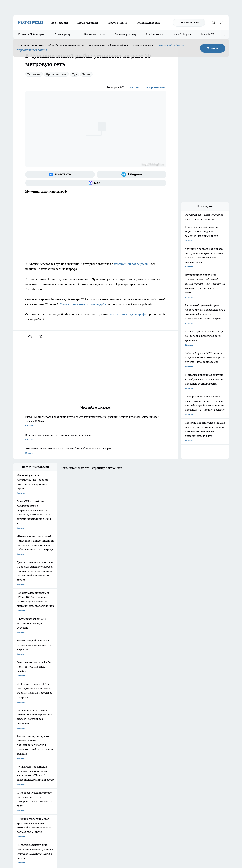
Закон (86, 74)
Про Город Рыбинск (80, 737)
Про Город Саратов (138, 737)
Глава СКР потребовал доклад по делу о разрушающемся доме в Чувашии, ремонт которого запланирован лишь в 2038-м (96, 421)
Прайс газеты (20, 765)
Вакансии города (95, 34)
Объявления (19, 761)
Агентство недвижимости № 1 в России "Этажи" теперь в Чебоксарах (96, 451)
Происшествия (56, 74)
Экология (34, 74)
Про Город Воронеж (109, 733)
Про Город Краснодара (111, 741)
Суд (74, 74)
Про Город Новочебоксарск (26, 733)
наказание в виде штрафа (128, 314)
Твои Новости (49, 733)
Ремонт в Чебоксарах (31, 34)
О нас (59, 757)
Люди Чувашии (88, 23)
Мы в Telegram (183, 34)
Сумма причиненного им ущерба (83, 304)
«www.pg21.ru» (37, 772)
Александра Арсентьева (148, 87)
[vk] (30, 336)
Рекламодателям (148, 23)
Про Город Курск (50, 737)
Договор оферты (64, 761)
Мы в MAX (208, 34)
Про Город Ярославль (24, 737)
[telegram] (42, 336)
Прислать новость (189, 22)
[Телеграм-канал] (132, 175)
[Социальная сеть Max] (96, 183)
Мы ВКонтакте (155, 34)
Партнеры (103, 765)
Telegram (18, 757)
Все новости (60, 23)
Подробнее (102, 814)
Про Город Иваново (138, 733)
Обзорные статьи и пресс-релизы (114, 761)
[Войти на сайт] (222, 23)
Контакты (103, 757)
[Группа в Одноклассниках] (169, 738)
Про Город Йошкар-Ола (82, 733)
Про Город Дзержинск (53, 741)
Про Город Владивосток (82, 741)
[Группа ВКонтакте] (60, 175)
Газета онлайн (117, 23)
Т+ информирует (64, 34)
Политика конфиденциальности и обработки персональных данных (45, 819)
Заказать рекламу (126, 34)
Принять (213, 48)
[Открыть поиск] (213, 23)
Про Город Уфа (107, 737)
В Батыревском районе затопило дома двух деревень (96, 437)
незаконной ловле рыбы (131, 264)
